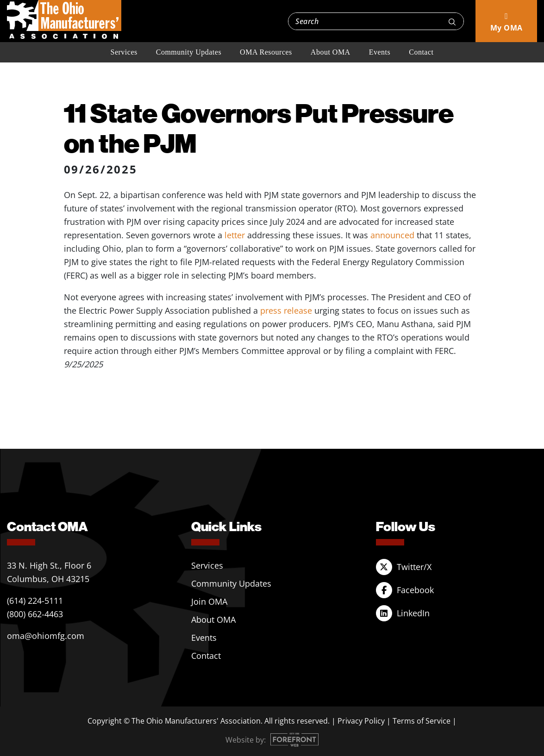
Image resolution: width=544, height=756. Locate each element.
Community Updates (189, 52)
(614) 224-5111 (35, 601)
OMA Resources (266, 52)
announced (392, 235)
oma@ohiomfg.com (46, 636)
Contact (421, 52)
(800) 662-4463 (35, 614)
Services (124, 52)
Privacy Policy (361, 721)
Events (380, 52)
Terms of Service (422, 721)
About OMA (331, 52)
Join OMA (209, 601)
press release (286, 310)
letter (235, 235)
